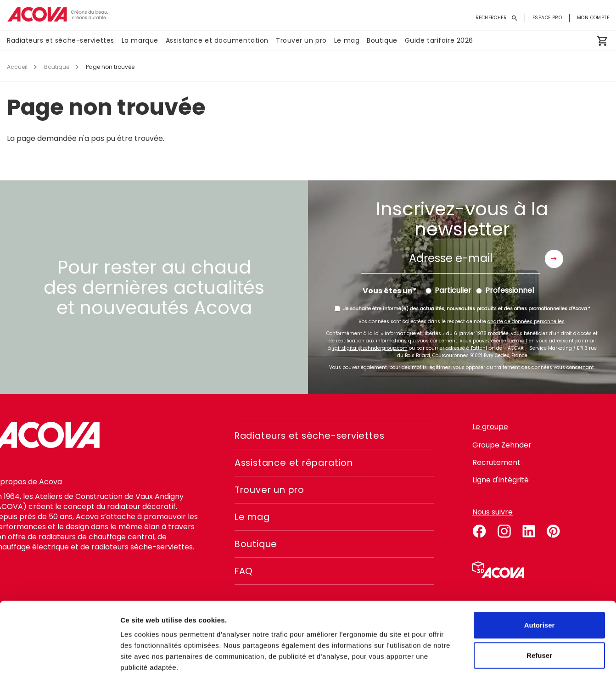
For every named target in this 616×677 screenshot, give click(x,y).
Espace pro (547, 18)
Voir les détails (499, 659)
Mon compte (593, 18)
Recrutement (497, 462)
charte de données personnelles (526, 322)
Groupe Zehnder (502, 445)
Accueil (17, 67)
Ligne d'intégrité (501, 480)
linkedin (529, 530)
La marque (140, 41)
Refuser (539, 610)
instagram (504, 530)
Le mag (347, 41)
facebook (479, 530)
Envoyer (554, 259)
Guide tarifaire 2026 (439, 41)
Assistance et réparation (296, 463)
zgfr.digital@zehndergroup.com (370, 348)
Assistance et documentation (217, 41)
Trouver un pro (301, 41)
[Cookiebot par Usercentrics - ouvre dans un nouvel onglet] (59, 659)
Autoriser (540, 579)
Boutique (382, 41)
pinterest (554, 530)
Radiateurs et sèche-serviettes (61, 41)
